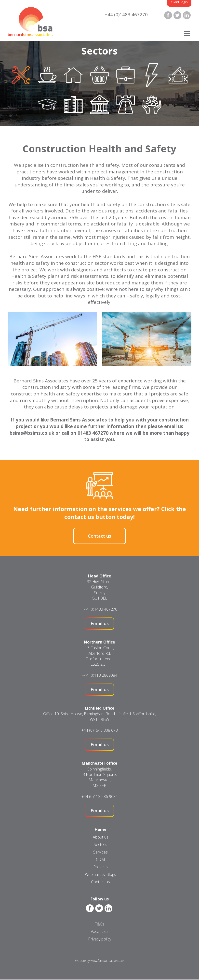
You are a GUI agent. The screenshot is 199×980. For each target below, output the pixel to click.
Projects (100, 867)
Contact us (99, 536)
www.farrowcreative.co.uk (107, 961)
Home (101, 829)
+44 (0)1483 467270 (126, 14)
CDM (100, 859)
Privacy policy (100, 939)
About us (101, 837)
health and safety (30, 263)
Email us (100, 623)
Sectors (100, 844)
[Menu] (187, 34)
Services (100, 852)
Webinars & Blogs (100, 874)
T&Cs (99, 924)
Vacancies (100, 931)
